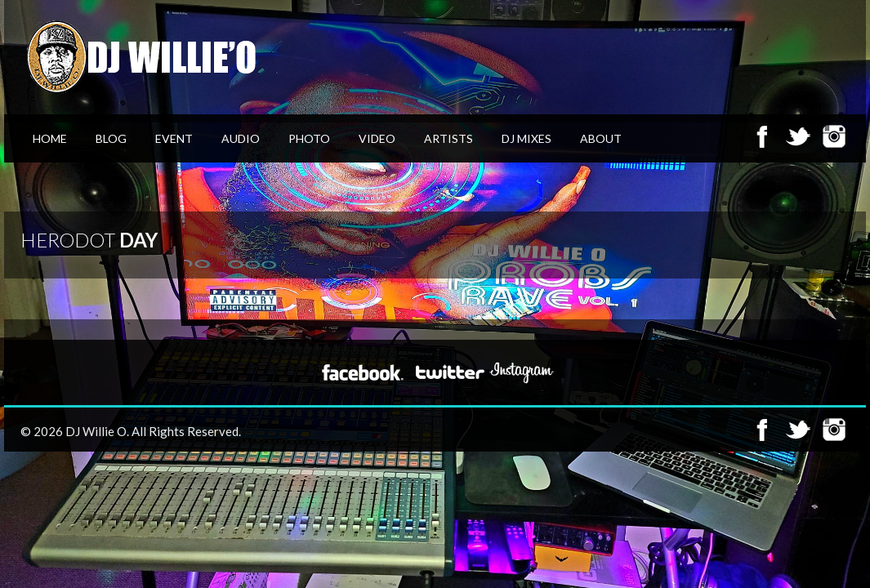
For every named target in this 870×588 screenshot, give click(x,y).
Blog (111, 138)
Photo (309, 138)
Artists (448, 138)
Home (50, 138)
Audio (241, 138)
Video (377, 138)
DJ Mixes (526, 138)
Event (174, 138)
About (601, 138)
